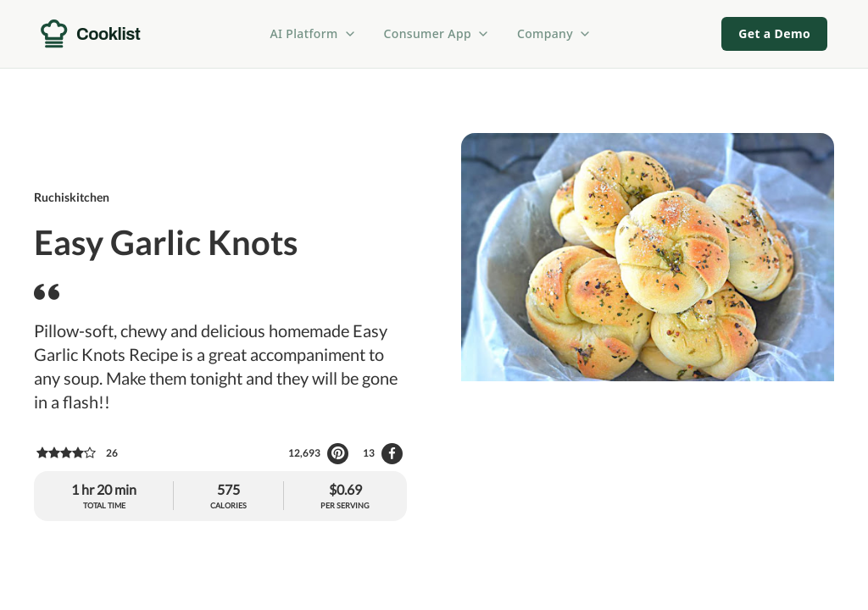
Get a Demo (774, 33)
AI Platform (314, 33)
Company (554, 33)
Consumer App (437, 33)
